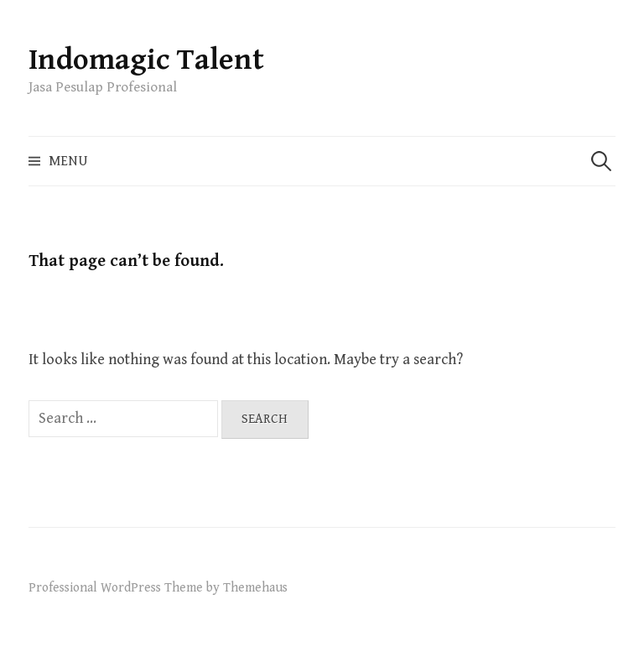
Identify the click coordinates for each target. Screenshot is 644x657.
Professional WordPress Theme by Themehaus (158, 587)
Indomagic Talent (146, 60)
